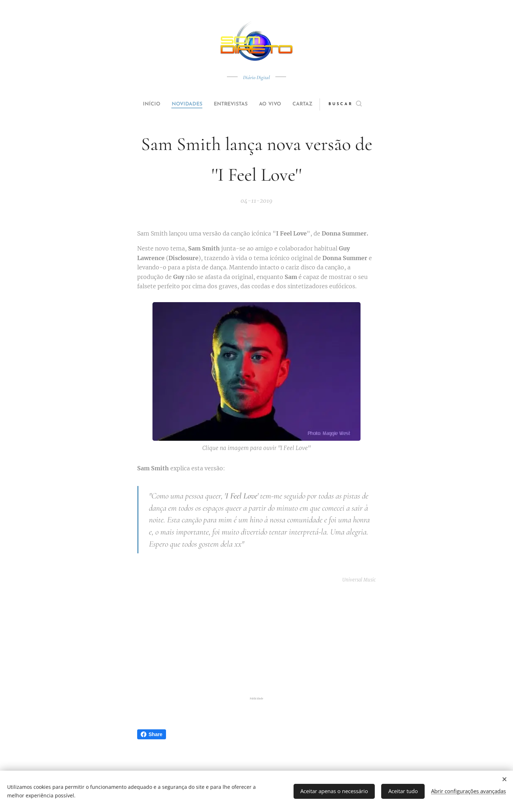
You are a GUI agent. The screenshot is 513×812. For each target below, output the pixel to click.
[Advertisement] (265, 640)
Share (152, 734)
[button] (359, 104)
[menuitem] (143, 104)
